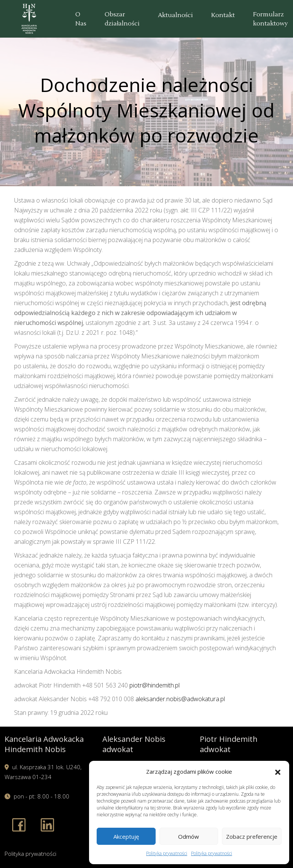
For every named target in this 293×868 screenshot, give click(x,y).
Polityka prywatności (167, 853)
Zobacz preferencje (252, 836)
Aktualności (175, 15)
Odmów (189, 836)
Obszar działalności (122, 19)
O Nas (81, 19)
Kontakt (223, 15)
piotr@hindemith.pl (154, 685)
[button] (278, 771)
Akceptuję (126, 836)
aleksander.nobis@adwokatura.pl (180, 699)
